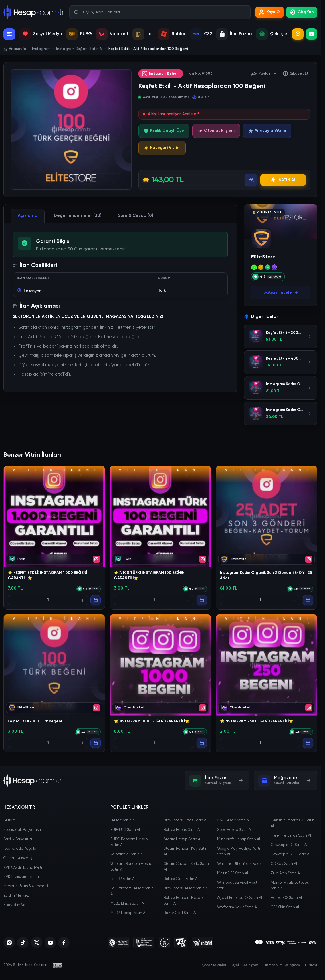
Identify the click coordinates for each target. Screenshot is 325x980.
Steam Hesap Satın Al (182, 839)
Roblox (172, 34)
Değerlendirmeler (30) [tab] (78, 216)
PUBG (79, 34)
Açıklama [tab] (28, 216)
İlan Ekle (298, 34)
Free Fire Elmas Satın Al (291, 836)
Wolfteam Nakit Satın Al (237, 907)
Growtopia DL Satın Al (289, 845)
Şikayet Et (295, 74)
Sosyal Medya (41, 34)
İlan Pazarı (234, 34)
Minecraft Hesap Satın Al (239, 839)
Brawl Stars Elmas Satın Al (185, 820)
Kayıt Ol (270, 12)
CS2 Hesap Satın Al (233, 820)
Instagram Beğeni (161, 74)
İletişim (10, 820)
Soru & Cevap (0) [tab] (136, 216)
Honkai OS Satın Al (286, 898)
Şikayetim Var (15, 905)
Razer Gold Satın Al (180, 913)
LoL (143, 34)
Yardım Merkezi (17, 896)
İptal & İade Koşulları (21, 849)
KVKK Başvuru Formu (21, 877)
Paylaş (264, 74)
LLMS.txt (311, 965)
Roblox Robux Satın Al (182, 830)
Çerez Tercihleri (215, 965)
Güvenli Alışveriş (18, 858)
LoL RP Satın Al (123, 879)
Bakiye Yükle (312, 34)
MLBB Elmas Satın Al (128, 904)
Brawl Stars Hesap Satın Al (186, 888)
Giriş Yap (302, 12)
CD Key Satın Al (284, 864)
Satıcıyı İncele (281, 293)
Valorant (112, 34)
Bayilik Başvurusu (18, 839)
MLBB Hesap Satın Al (128, 913)
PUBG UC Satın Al (125, 830)
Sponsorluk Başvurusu (22, 830)
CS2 (201, 34)
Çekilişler (272, 34)
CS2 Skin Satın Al (285, 907)
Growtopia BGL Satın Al (290, 854)
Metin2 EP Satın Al (233, 873)
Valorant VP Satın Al (127, 854)
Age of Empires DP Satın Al (240, 898)
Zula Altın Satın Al (286, 873)
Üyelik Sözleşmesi (245, 965)
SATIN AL (283, 180)
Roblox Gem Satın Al (181, 879)
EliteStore (263, 257)
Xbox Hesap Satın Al (234, 830)
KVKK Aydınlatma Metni (24, 868)
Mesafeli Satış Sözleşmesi (26, 886)
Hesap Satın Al (123, 820)
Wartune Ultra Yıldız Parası (240, 864)
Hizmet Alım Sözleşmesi (282, 965)
